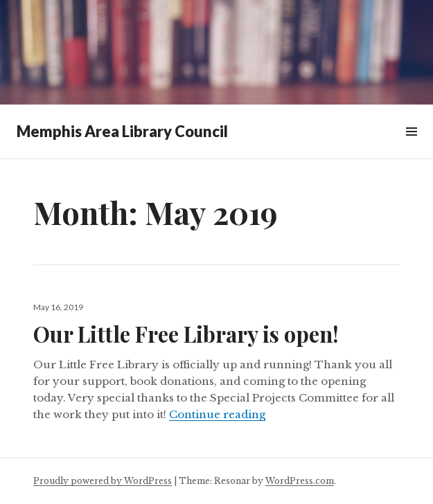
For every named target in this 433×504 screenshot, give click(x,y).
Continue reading (217, 414)
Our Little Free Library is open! (186, 334)
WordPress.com (300, 481)
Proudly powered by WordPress (103, 481)
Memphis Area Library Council (122, 131)
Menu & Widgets (411, 147)
